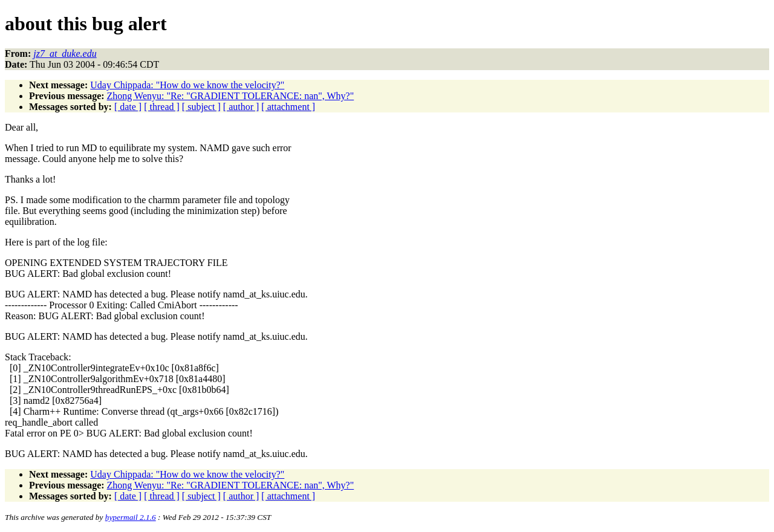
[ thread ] (162, 107)
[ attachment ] (288, 107)
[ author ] (241, 107)
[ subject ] (201, 107)
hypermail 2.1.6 (131, 517)
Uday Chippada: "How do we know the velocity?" (187, 85)
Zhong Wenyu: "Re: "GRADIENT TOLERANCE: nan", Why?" (231, 96)
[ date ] (128, 107)
